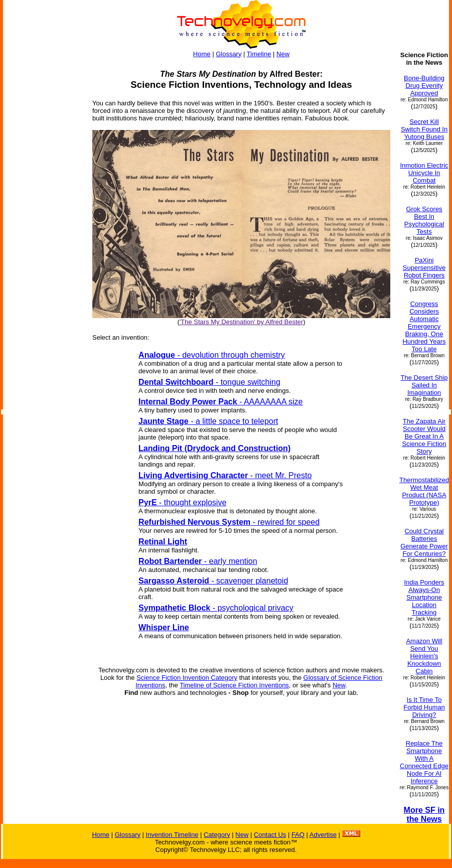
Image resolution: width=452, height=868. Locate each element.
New (283, 54)
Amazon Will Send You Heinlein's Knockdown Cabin (424, 656)
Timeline (259, 54)
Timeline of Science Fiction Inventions (234, 685)
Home (202, 54)
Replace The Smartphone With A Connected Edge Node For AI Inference (424, 762)
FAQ (298, 835)
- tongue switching (209, 382)
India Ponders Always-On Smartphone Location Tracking (424, 597)
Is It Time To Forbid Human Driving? (424, 707)
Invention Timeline (172, 835)
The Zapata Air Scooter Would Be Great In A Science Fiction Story (424, 436)
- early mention (198, 561)
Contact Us (270, 835)
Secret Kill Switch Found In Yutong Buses (424, 129)
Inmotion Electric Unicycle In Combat (424, 173)
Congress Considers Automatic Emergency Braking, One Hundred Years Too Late (424, 326)
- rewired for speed (229, 522)
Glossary (229, 54)
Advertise (323, 835)
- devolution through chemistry (212, 355)
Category (217, 835)
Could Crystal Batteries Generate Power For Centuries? (424, 542)
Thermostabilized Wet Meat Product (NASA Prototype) (424, 491)
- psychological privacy (216, 608)
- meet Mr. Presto (225, 475)
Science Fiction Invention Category (187, 678)
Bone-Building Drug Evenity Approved (424, 86)
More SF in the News (424, 815)
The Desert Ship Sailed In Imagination (424, 385)
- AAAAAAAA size (220, 402)
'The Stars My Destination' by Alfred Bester (241, 322)
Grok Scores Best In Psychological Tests (424, 220)
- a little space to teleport (208, 421)
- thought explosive (182, 502)
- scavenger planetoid (213, 581)
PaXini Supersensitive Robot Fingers (424, 268)
